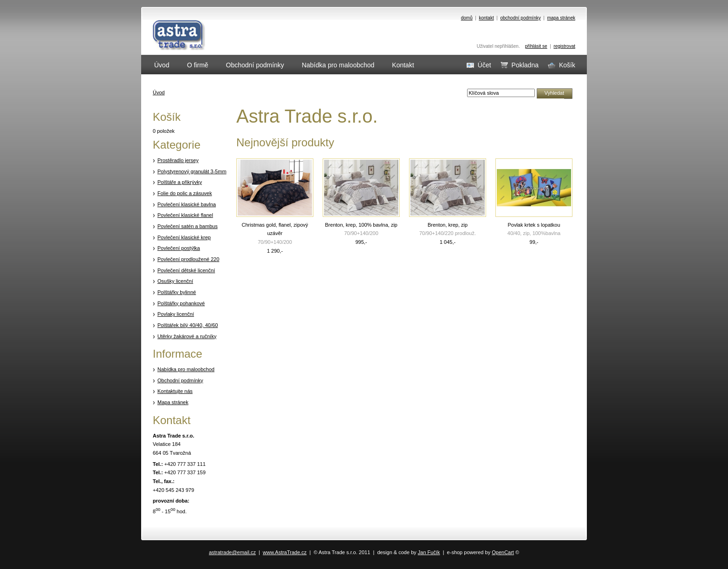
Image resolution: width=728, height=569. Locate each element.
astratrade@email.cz (232, 552)
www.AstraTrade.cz (285, 552)
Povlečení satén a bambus (188, 226)
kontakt (486, 18)
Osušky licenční (175, 281)
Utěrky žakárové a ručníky (187, 336)
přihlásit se (536, 46)
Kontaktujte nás (175, 391)
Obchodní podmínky (180, 380)
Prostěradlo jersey (178, 160)
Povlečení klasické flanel (185, 215)
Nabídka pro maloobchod (186, 369)
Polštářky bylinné (177, 292)
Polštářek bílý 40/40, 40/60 (188, 325)
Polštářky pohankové (181, 303)
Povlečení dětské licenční (186, 270)
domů (467, 18)
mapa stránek (561, 18)
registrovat (564, 46)
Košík (562, 65)
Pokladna (520, 65)
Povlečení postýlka (179, 248)
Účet (479, 65)
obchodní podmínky (520, 18)
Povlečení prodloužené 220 (188, 259)
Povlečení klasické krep (184, 237)
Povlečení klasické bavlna (187, 204)
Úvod (159, 92)
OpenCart (503, 552)
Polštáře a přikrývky (180, 182)
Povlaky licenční (176, 314)
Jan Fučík (429, 552)
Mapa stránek (173, 402)
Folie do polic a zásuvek (185, 193)
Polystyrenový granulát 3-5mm (192, 171)
